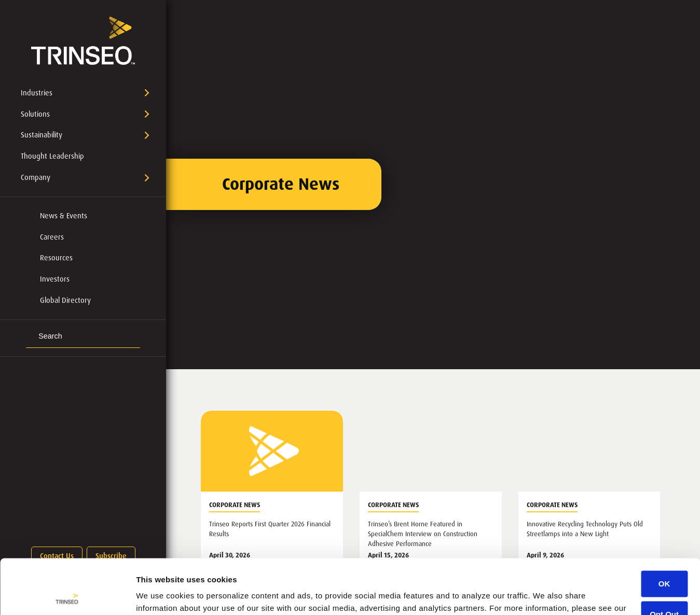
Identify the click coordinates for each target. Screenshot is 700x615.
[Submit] (31, 337)
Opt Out (664, 559)
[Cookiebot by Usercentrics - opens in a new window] (67, 595)
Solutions (35, 114)
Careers (52, 237)
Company (36, 177)
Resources (56, 258)
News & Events (64, 216)
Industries (37, 93)
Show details (160, 595)
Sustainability (42, 135)
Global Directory (65, 300)
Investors (55, 279)
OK (664, 529)
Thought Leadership (52, 156)
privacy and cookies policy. (190, 566)
